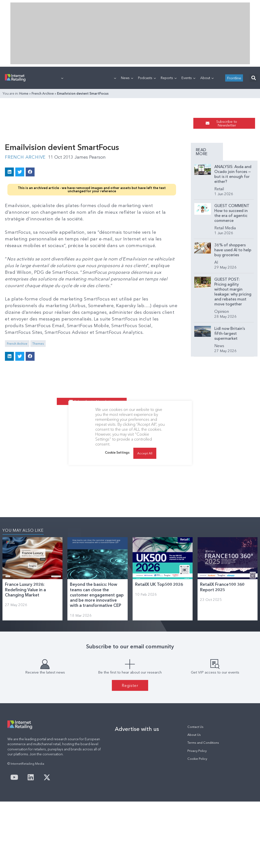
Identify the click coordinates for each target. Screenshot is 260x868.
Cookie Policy (197, 759)
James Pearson (90, 157)
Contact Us (195, 727)
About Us (194, 735)
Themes (38, 344)
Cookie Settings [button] (117, 452)
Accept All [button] (145, 453)
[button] (253, 78)
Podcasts (147, 78)
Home (24, 93)
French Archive (43, 93)
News (127, 78)
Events (188, 78)
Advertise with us (137, 729)
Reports (169, 78)
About (207, 78)
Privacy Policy (197, 751)
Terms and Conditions (203, 743)
